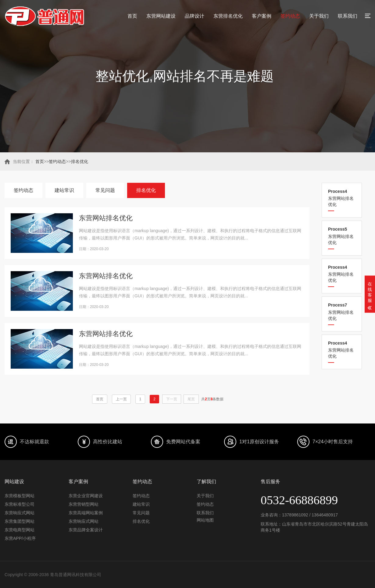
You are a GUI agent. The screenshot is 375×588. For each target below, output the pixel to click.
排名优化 (80, 161)
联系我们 (348, 16)
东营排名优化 (228, 16)
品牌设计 (195, 16)
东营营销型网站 (84, 504)
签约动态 (290, 16)
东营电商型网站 (20, 530)
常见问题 (105, 190)
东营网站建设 (161, 16)
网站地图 (205, 520)
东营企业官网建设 (86, 496)
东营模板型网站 (20, 496)
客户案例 (262, 16)
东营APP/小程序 (20, 538)
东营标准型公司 (20, 504)
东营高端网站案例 (86, 513)
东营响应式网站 (20, 513)
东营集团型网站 (20, 521)
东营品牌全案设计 (86, 530)
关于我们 (319, 16)
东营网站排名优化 (342, 198)
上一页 (121, 399)
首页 (132, 16)
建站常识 (64, 190)
